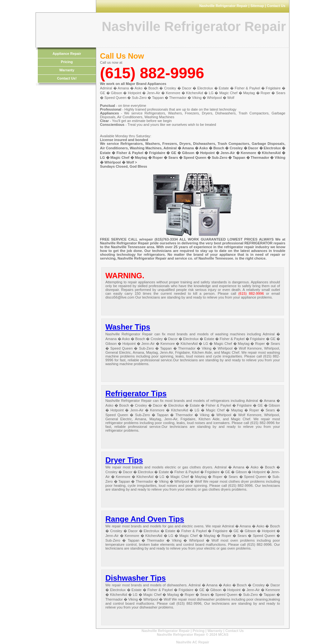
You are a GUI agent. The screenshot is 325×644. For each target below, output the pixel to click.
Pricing (67, 62)
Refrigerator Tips (136, 393)
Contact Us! (67, 78)
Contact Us (235, 631)
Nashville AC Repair (193, 642)
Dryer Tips (124, 460)
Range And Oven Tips (145, 519)
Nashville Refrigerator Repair (166, 631)
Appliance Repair (67, 54)
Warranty (67, 70)
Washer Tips (128, 327)
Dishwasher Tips (136, 578)
